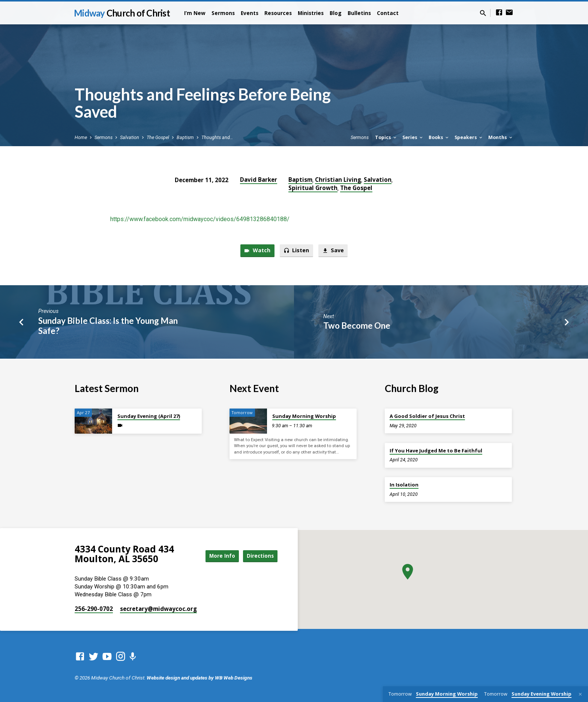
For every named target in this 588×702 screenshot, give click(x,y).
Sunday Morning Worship (304, 416)
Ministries (311, 13)
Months (501, 137)
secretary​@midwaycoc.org (158, 609)
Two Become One (357, 326)
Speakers (469, 137)
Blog (336, 13)
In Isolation (404, 485)
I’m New (195, 13)
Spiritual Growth (313, 188)
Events (250, 13)
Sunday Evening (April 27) (149, 416)
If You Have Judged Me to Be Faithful (436, 451)
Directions (259, 556)
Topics (386, 137)
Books (439, 137)
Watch (256, 251)
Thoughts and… (217, 137)
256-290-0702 (94, 609)
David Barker (259, 180)
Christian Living (338, 180)
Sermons (223, 13)
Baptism (185, 137)
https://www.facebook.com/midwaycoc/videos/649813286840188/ (200, 219)
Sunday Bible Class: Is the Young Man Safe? (108, 326)
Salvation (130, 137)
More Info (217, 556)
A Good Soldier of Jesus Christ (427, 416)
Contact (388, 13)
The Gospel (158, 137)
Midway (122, 13)
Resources (278, 13)
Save (334, 251)
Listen (296, 251)
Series (413, 137)
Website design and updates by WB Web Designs (199, 678)
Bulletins (359, 13)
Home (81, 137)
